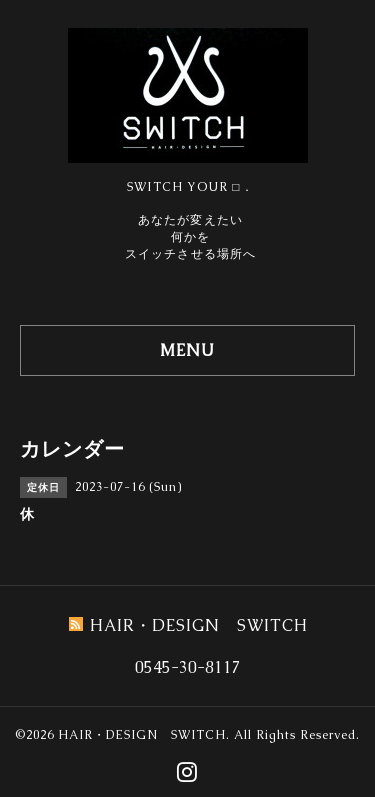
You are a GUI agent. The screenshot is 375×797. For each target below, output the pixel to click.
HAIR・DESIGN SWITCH (142, 735)
